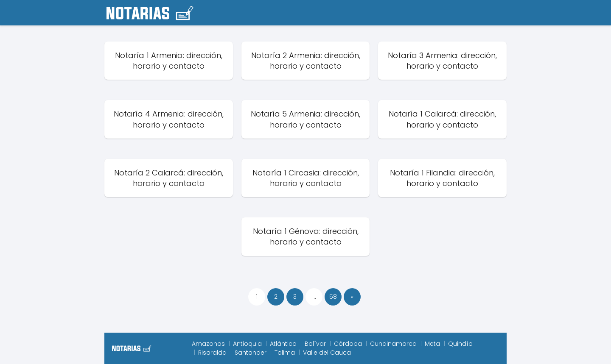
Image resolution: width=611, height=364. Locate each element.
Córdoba (348, 344)
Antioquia (247, 344)
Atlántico (283, 344)
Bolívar (315, 344)
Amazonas (208, 344)
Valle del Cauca (327, 353)
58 (333, 297)
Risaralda (212, 353)
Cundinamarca (393, 344)
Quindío (460, 344)
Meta (432, 344)
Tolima (285, 353)
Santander (251, 353)
